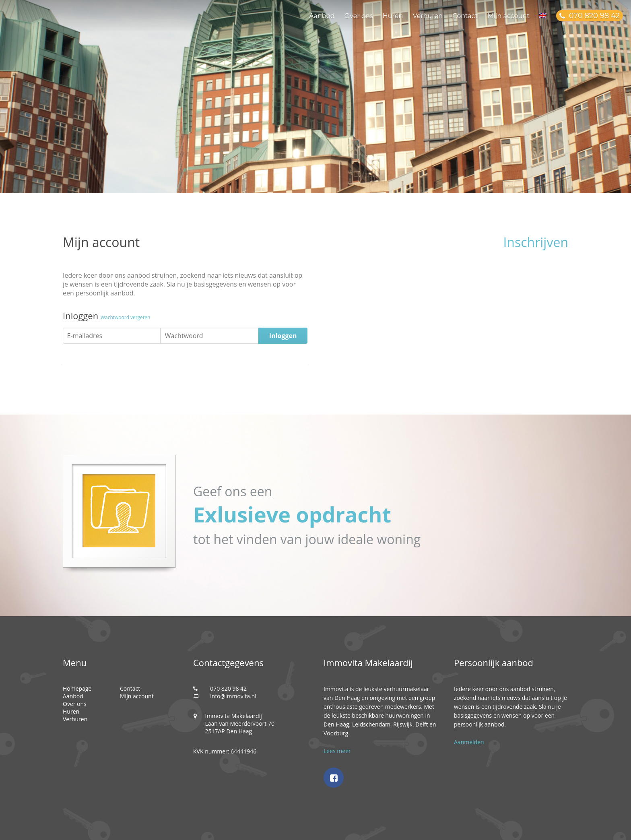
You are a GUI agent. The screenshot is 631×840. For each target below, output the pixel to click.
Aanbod (322, 16)
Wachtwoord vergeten (126, 317)
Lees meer (337, 751)
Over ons (359, 16)
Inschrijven (536, 242)
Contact (465, 16)
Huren (393, 16)
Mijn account (508, 16)
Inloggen (283, 336)
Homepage (77, 688)
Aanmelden (469, 742)
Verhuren (428, 16)
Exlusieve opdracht (292, 514)
